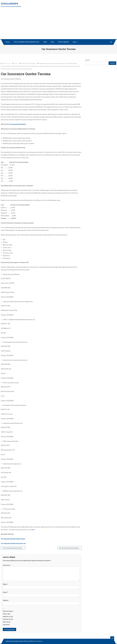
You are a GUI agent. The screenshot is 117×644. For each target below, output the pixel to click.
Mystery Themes (36, 641)
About (75, 42)
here (33, 530)
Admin (16, 63)
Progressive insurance (25, 69)
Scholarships (9, 4)
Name (5, 584)
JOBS (45, 42)
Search (87, 60)
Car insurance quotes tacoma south (20, 66)
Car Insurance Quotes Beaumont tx (70, 548)
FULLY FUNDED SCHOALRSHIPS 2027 (27, 42)
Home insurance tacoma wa (9, 69)
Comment (7, 565)
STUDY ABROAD (63, 42)
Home (8, 42)
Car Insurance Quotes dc (18, 124)
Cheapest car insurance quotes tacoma (43, 66)
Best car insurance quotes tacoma (54, 63)
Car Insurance (32, 63)
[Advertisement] (59, 25)
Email (5, 592)
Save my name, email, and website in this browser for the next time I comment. (8, 618)
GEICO (78, 66)
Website (6, 600)
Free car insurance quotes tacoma (65, 66)
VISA (52, 42)
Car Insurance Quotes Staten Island (13, 539)
